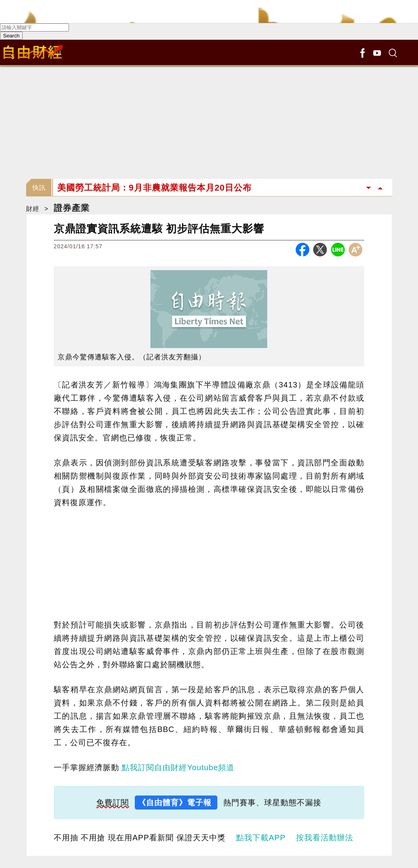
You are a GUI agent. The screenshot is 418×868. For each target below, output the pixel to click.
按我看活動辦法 (325, 838)
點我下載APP (261, 838)
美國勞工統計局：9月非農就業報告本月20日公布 (155, 188)
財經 (33, 209)
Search (11, 36)
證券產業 (72, 208)
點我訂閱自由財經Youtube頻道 (178, 767)
